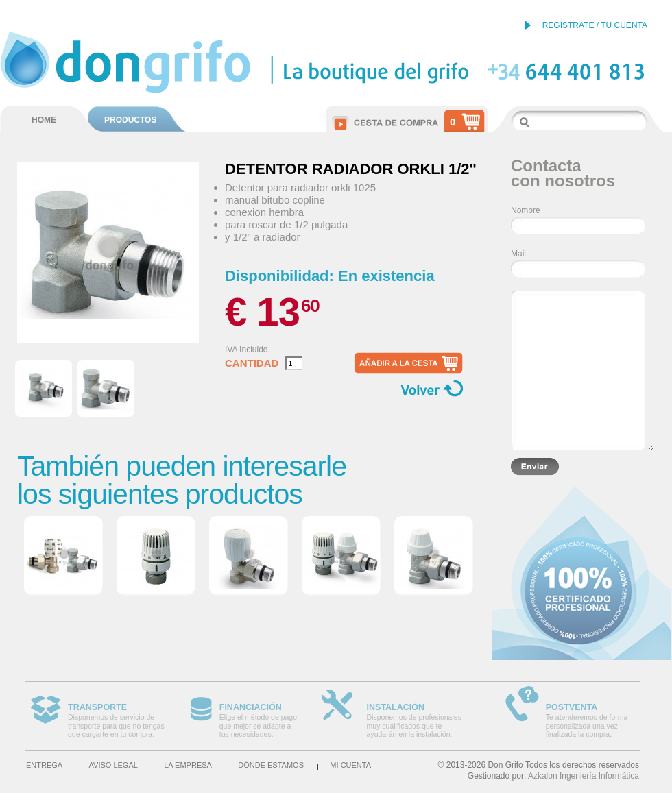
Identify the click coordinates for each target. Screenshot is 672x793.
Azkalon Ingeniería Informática (584, 776)
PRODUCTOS (130, 120)
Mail (518, 254)
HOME (44, 120)
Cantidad (252, 363)
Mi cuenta (350, 765)
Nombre (526, 210)
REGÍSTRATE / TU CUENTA (595, 25)
